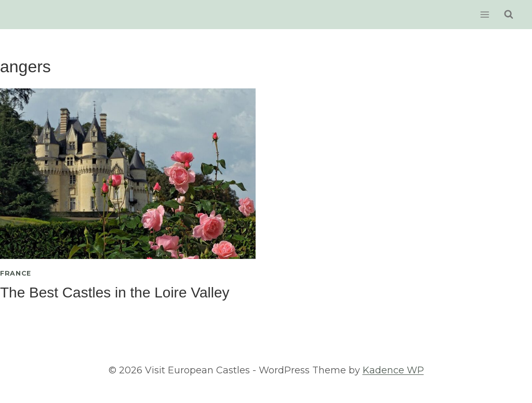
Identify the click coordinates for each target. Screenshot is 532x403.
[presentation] (128, 174)
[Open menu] (484, 14)
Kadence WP (393, 370)
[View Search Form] (509, 15)
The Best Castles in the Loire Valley (115, 292)
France (16, 273)
